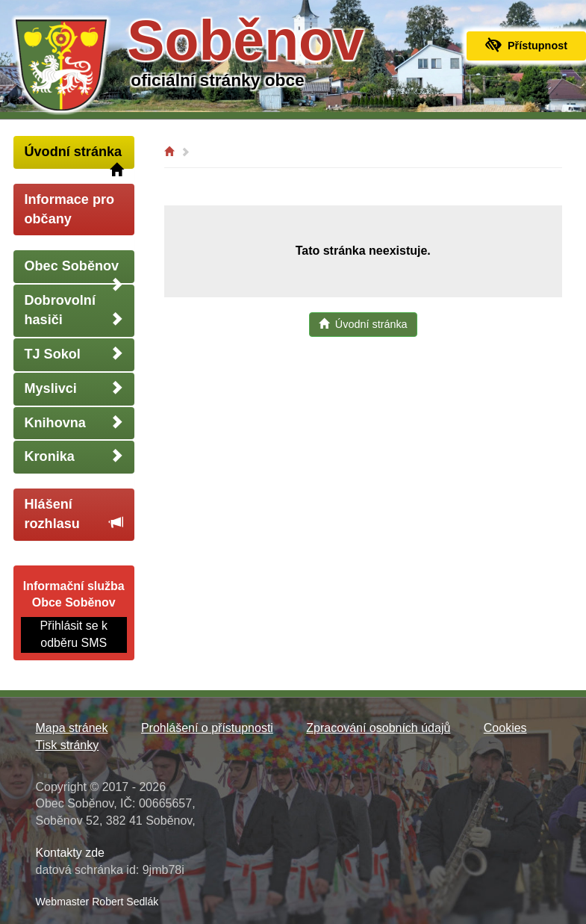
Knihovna (74, 422)
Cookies (505, 728)
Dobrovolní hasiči (74, 310)
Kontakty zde (71, 853)
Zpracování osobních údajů (378, 728)
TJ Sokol (74, 354)
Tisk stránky (68, 745)
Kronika (74, 456)
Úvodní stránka (74, 156)
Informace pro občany (70, 209)
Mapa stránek (72, 728)
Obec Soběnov (74, 271)
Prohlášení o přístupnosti (207, 728)
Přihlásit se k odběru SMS (74, 634)
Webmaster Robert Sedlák (97, 902)
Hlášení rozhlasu (74, 514)
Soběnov (246, 40)
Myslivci (74, 388)
